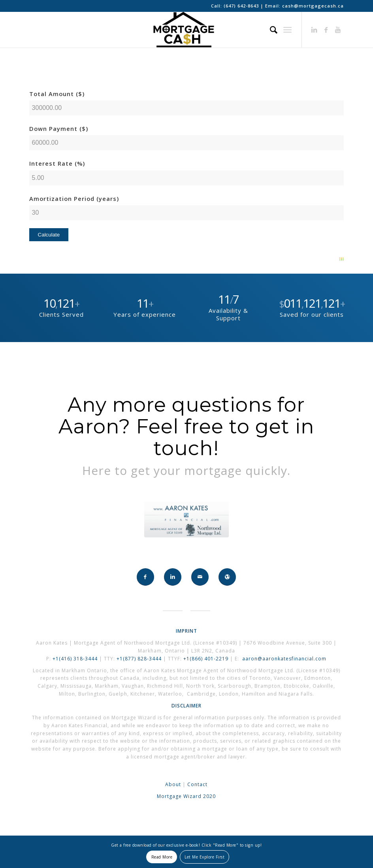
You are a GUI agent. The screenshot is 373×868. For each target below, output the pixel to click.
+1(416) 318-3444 (75, 659)
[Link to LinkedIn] (314, 30)
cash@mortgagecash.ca (313, 6)
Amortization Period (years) (74, 199)
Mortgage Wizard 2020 (186, 796)
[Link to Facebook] (326, 30)
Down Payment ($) (59, 129)
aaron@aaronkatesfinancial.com (284, 659)
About (173, 784)
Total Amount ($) (57, 94)
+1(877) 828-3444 (140, 659)
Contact (197, 784)
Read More (162, 857)
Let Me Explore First (204, 857)
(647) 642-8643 (242, 6)
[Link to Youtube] (338, 30)
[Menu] (287, 30)
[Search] (270, 30)
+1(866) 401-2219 (206, 659)
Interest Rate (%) (57, 163)
